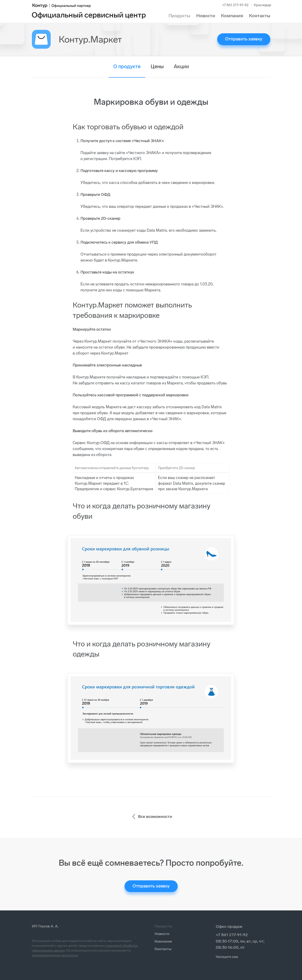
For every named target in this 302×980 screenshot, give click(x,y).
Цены (157, 66)
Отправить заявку (244, 39)
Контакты (260, 16)
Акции (181, 66)
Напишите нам (227, 957)
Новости (206, 16)
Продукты (179, 16)
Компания (232, 16)
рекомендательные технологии (55, 955)
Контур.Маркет (90, 39)
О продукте (127, 66)
